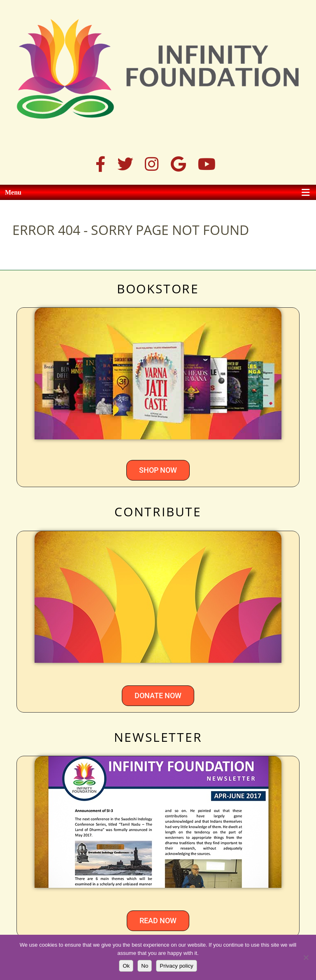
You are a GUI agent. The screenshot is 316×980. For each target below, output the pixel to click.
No (145, 966)
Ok (126, 966)
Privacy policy (176, 966)
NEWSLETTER (158, 737)
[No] (306, 957)
